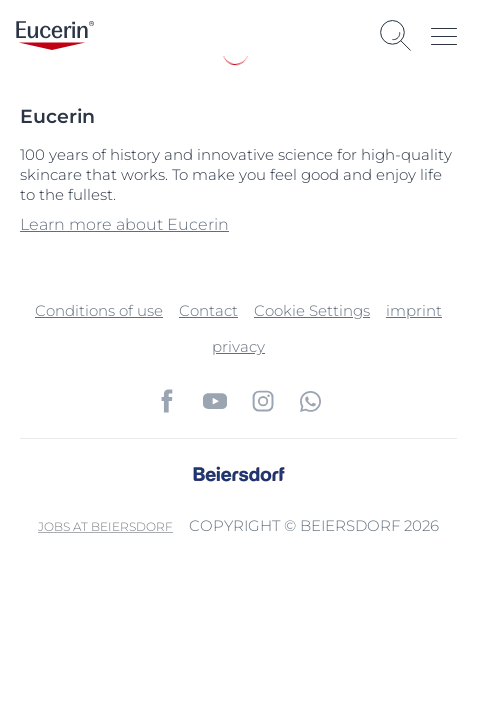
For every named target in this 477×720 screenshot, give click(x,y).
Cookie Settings (312, 310)
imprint (414, 310)
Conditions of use (99, 310)
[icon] (167, 401)
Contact (208, 310)
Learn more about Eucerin (124, 224)
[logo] (55, 35)
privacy (238, 346)
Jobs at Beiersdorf (105, 526)
